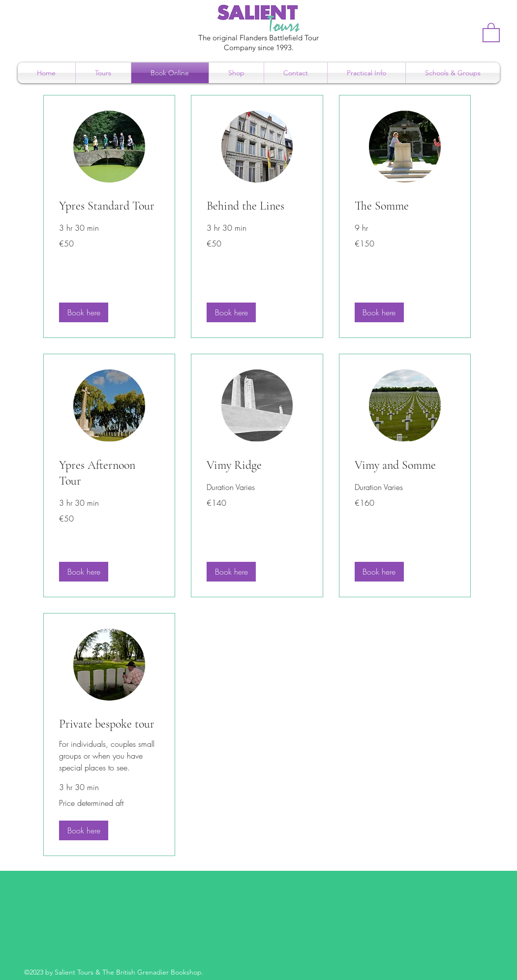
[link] (109, 206)
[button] (491, 32)
